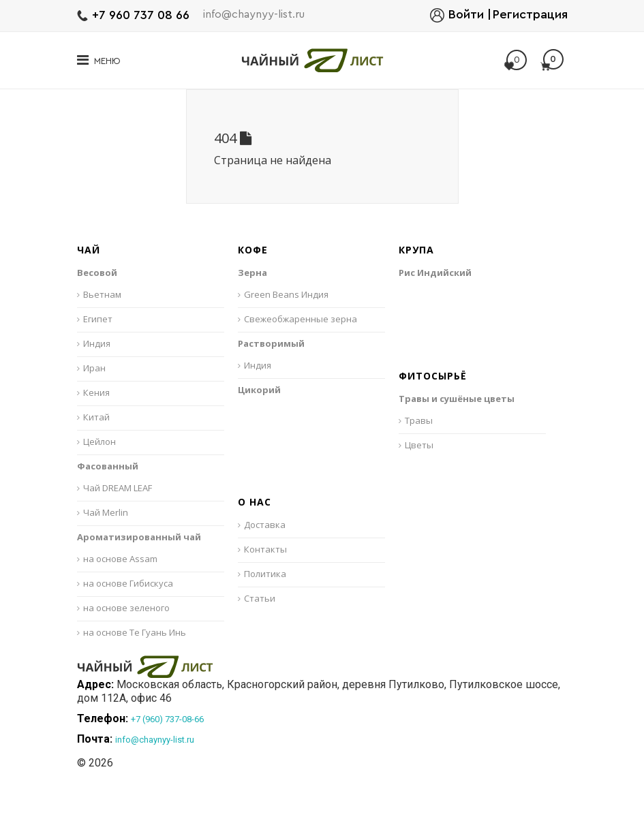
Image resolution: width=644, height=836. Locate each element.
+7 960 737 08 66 (141, 15)
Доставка (265, 525)
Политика (265, 574)
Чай (89, 250)
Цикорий (259, 390)
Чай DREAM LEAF (118, 488)
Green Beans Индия (286, 294)
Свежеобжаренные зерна (301, 319)
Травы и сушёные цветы (457, 399)
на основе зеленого (126, 608)
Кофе (253, 250)
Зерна (252, 273)
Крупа (416, 250)
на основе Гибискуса (128, 583)
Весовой (97, 273)
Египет (98, 319)
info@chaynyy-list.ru (254, 14)
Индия (97, 343)
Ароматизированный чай (139, 537)
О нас (255, 502)
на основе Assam (120, 559)
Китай (96, 417)
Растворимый (271, 343)
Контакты (265, 549)
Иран (94, 368)
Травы (419, 420)
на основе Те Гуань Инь (135, 632)
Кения (96, 392)
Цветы (419, 445)
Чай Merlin (106, 512)
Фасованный (108, 466)
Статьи (260, 598)
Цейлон (99, 442)
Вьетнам (102, 294)
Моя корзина (552, 60)
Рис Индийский (435, 273)
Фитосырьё (433, 376)
